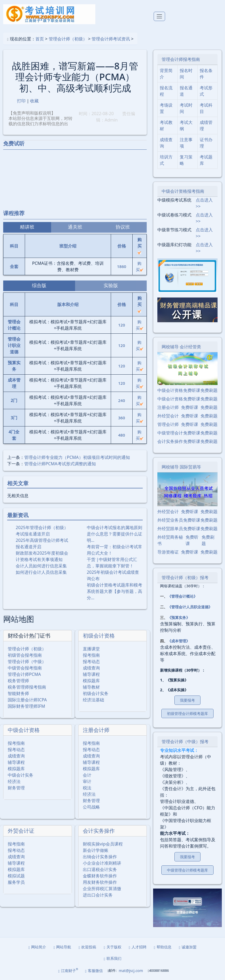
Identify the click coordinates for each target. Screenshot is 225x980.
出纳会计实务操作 (100, 857)
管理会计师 (168, 424)
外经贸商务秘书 (170, 540)
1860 (121, 266)
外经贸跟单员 (170, 529)
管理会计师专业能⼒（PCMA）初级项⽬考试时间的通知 (77, 457)
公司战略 (91, 807)
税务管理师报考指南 (27, 687)
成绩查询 (91, 668)
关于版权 (112, 947)
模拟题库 (91, 681)
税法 (87, 788)
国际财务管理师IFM (26, 706)
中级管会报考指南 (25, 668)
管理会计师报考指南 (181, 59)
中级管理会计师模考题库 (187, 870)
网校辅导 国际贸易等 (181, 467)
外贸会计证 (21, 831)
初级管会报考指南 (25, 655)
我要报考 (187, 700)
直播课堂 (91, 649)
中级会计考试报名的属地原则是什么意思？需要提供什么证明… (114, 534)
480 (122, 435)
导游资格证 (168, 552)
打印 (21, 101)
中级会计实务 (21, 775)
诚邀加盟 (188, 947)
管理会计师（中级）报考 (185, 742)
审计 (87, 781)
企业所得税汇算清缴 (102, 889)
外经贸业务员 (170, 520)
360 (122, 418)
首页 (40, 39)
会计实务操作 (99, 831)
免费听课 (192, 390)
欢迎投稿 (87, 947)
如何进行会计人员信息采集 (41, 572)
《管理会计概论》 (182, 596)
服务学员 (16, 882)
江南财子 (68, 970)
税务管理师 (18, 681)
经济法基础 (93, 700)
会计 (87, 775)
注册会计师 (96, 730)
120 (122, 325)
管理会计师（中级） (27, 661)
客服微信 (94, 971)
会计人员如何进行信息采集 (41, 566)
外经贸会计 (168, 416)
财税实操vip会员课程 (103, 844)
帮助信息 (163, 947)
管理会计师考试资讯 (111, 39)
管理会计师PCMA (24, 674)
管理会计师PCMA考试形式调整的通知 (60, 464)
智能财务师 (18, 693)
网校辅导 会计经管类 (181, 347)
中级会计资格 (24, 730)
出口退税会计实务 (100, 869)
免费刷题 (209, 390)
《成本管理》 (179, 641)
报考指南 (91, 655)
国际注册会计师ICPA (27, 700)
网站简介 (37, 947)
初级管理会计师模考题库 (187, 713)
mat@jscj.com (131, 971)
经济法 (14, 781)
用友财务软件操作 (100, 882)
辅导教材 (91, 687)
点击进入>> (204, 203)
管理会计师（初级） (68, 39)
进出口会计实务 (98, 895)
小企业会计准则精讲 (102, 863)
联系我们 (112, 958)
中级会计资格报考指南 (183, 191)
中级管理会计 (170, 433)
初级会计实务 (96, 693)
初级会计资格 (99, 636)
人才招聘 (138, 947)
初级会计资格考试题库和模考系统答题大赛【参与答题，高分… (114, 591)
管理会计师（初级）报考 (185, 577)
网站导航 (62, 947)
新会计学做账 (96, 850)
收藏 (34, 101)
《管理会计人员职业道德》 (190, 607)
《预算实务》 (179, 617)
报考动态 (91, 661)
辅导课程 (91, 674)
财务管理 (16, 788)
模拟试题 (16, 876)
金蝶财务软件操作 (100, 876)
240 (122, 400)
